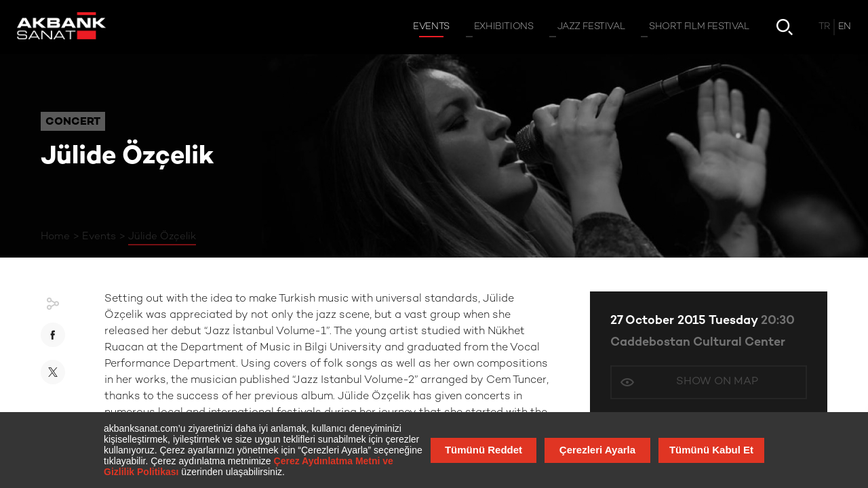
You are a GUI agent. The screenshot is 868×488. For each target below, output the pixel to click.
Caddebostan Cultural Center (698, 343)
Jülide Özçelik (162, 237)
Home (55, 237)
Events (99, 237)
